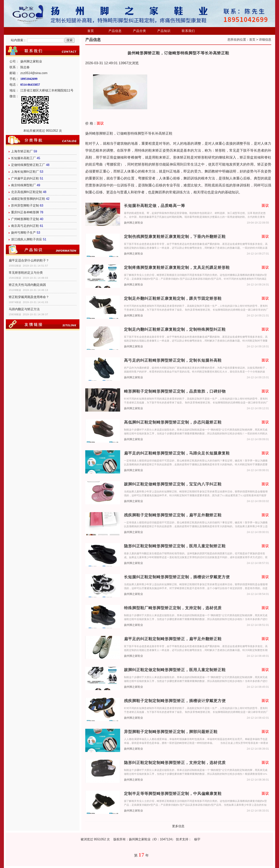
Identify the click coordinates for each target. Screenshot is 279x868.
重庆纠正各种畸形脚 (25, 212)
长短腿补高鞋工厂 (23, 158)
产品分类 (139, 31)
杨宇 (197, 839)
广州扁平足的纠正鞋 (25, 178)
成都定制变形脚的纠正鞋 (28, 199)
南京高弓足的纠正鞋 (25, 226)
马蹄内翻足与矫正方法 (24, 309)
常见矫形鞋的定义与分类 (26, 273)
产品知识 (164, 31)
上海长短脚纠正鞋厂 (25, 172)
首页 (91, 31)
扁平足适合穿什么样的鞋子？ (29, 260)
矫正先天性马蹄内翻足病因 (27, 285)
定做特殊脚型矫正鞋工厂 (28, 165)
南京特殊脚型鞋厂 (23, 185)
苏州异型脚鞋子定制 (25, 205)
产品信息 (115, 31)
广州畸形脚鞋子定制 (25, 219)
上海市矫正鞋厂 (22, 151)
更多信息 (178, 826)
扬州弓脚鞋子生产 (23, 233)
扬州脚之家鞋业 (133, 223)
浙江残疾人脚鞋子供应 (27, 239)
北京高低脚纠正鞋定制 (27, 192)
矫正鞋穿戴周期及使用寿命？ (29, 297)
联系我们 (188, 31)
